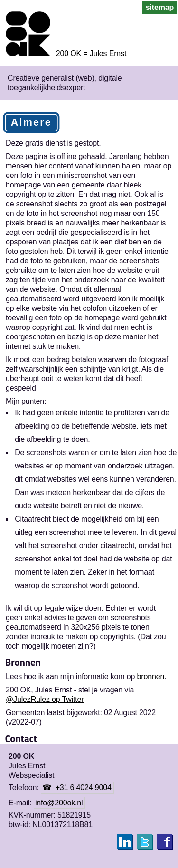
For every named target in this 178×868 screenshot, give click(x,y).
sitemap (160, 7)
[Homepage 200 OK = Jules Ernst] (63, 53)
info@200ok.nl (59, 803)
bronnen (151, 677)
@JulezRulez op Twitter (45, 699)
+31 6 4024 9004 (84, 788)
